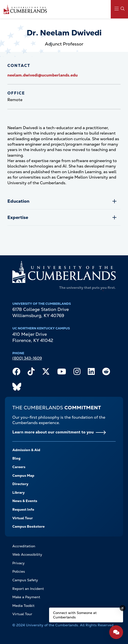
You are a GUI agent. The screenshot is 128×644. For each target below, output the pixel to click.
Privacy (18, 563)
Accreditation (24, 546)
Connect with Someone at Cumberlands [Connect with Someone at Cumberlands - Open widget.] (75, 615)
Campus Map (23, 475)
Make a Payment (26, 597)
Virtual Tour (23, 518)
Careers (19, 467)
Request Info (23, 509)
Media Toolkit (23, 606)
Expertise (18, 217)
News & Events (25, 501)
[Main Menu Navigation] (119, 9)
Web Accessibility (27, 554)
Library (18, 492)
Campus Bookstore (28, 526)
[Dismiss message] (123, 608)
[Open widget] (116, 632)
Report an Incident (28, 589)
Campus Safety (25, 580)
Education (18, 201)
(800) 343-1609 (27, 358)
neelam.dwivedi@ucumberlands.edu (43, 75)
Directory (20, 484)
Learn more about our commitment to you (53, 432)
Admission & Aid (26, 450)
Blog (16, 458)
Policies (19, 571)
